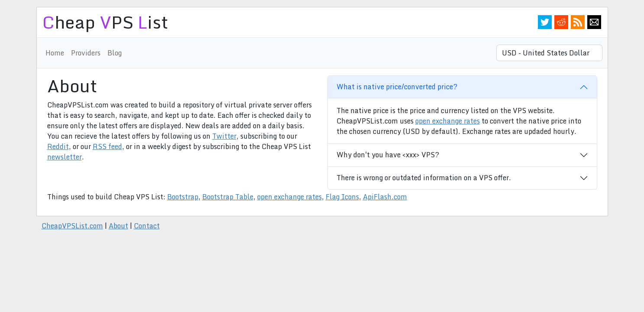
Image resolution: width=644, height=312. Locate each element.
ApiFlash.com (385, 197)
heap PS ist (105, 22)
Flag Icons (342, 197)
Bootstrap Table (228, 197)
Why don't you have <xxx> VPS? (388, 155)
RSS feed (107, 146)
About (118, 226)
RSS (578, 22)
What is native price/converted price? (397, 87)
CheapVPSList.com (72, 226)
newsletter (65, 157)
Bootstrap (183, 197)
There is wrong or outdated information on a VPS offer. (424, 178)
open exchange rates (448, 121)
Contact (147, 226)
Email (594, 22)
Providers (86, 53)
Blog (115, 53)
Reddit (561, 22)
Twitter (545, 22)
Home (55, 53)
